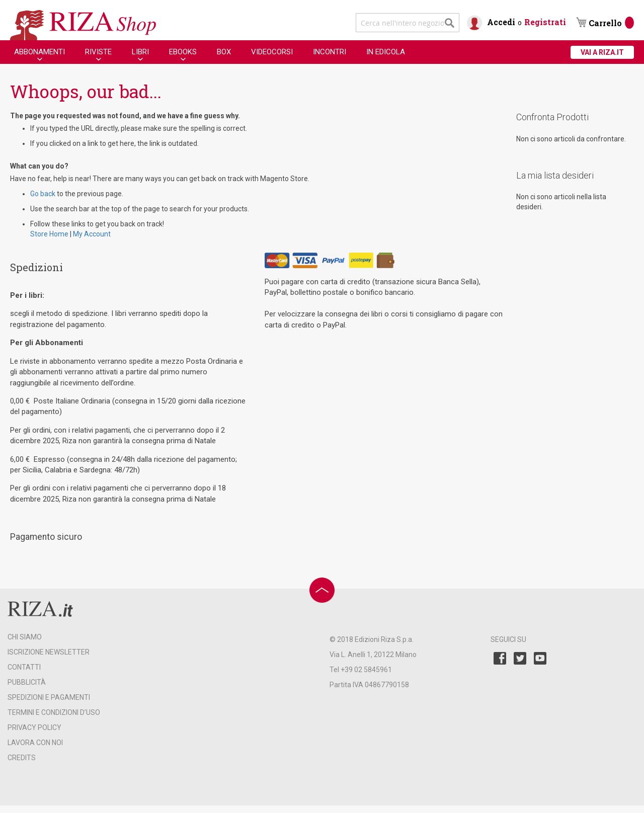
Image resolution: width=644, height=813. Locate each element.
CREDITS (22, 758)
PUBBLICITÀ (27, 682)
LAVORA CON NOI (35, 743)
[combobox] (408, 23)
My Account (92, 234)
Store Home (49, 234)
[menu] (210, 52)
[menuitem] (39, 52)
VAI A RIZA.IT (602, 52)
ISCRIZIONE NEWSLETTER (49, 652)
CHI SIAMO (25, 637)
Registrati (545, 22)
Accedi (501, 22)
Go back (43, 194)
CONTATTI (24, 667)
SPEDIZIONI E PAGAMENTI (49, 697)
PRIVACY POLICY (34, 727)
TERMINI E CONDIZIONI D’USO (54, 712)
